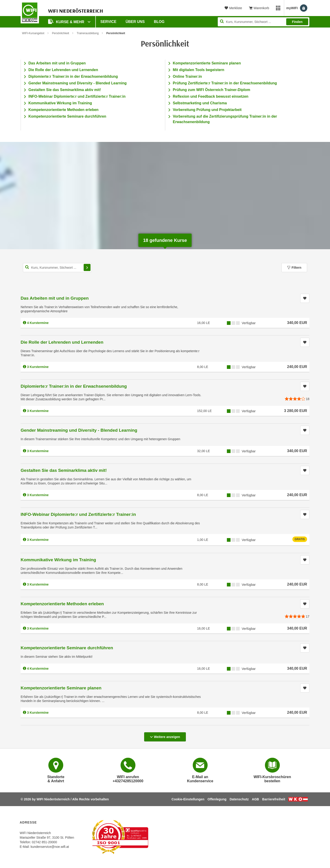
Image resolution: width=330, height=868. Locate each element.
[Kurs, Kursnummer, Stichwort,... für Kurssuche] (57, 268)
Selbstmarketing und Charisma (200, 103)
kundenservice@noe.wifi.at (50, 847)
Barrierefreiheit (274, 799)
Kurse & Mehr (67, 21)
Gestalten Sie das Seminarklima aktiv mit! (65, 90)
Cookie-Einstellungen (188, 799)
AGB (255, 799)
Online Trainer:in (187, 76)
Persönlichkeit (61, 33)
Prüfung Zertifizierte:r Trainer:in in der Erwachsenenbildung (225, 83)
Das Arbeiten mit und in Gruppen (57, 63)
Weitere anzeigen (165, 735)
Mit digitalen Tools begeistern (199, 70)
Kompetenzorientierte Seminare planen (207, 63)
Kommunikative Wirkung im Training (60, 103)
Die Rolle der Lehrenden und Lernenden (63, 70)
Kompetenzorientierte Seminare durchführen (67, 116)
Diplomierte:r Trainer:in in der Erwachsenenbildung (73, 76)
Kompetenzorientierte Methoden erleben (63, 110)
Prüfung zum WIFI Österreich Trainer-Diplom (212, 90)
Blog (159, 22)
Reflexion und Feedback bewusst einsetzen (211, 96)
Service (108, 22)
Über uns (135, 22)
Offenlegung (217, 799)
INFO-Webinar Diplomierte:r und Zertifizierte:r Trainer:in (77, 96)
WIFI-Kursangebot (33, 33)
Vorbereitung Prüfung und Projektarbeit (207, 110)
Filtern (294, 268)
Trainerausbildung (88, 33)
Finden (297, 22)
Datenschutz (239, 799)
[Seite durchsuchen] (264, 22)
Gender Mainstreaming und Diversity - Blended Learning (78, 83)
